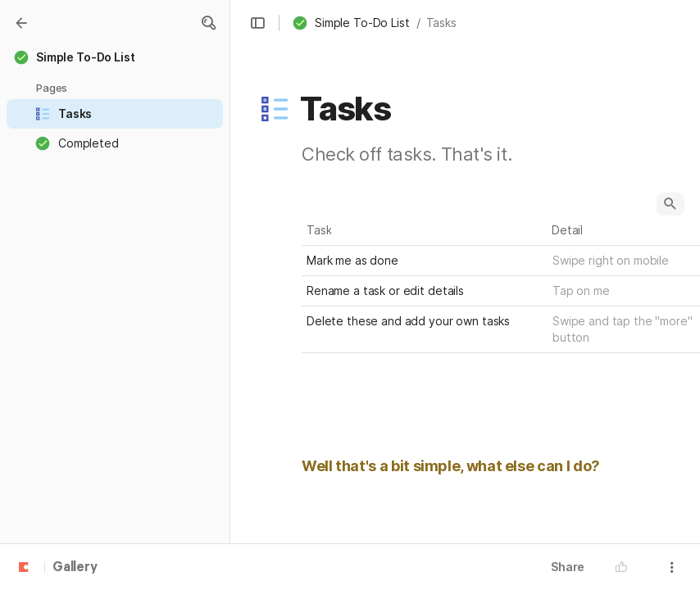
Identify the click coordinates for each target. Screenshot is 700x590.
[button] (208, 23)
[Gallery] (21, 23)
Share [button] (568, 567)
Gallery (75, 568)
